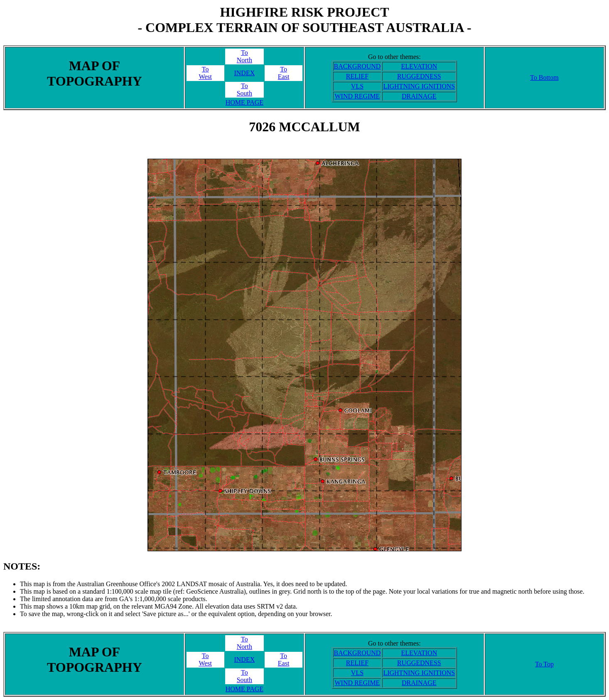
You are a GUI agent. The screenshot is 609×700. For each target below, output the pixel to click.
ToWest (205, 73)
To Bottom (544, 77)
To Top (544, 664)
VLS (357, 86)
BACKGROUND (357, 66)
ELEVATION (419, 66)
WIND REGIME (357, 96)
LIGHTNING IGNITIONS (419, 86)
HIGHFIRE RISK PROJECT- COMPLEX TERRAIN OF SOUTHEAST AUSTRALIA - (304, 20)
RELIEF (357, 76)
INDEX (244, 73)
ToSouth (244, 90)
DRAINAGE (419, 96)
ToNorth (244, 56)
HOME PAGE (244, 102)
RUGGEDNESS (419, 76)
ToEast (284, 73)
